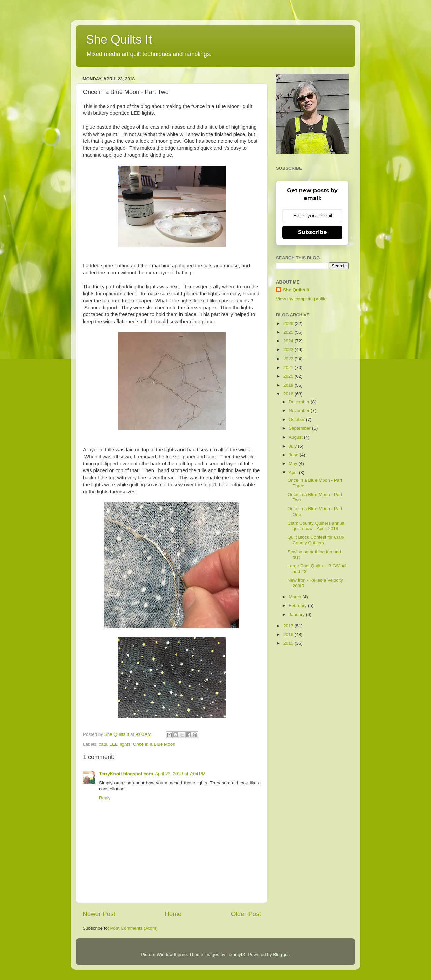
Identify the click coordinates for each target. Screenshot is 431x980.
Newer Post (99, 914)
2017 (289, 626)
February (298, 606)
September (300, 428)
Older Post (246, 914)
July (293, 446)
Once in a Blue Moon (154, 744)
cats (103, 744)
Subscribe (312, 232)
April (294, 472)
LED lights (120, 744)
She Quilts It (119, 40)
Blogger (281, 955)
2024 (289, 341)
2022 (289, 359)
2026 (289, 323)
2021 (289, 367)
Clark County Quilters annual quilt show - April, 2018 (317, 526)
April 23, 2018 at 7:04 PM (180, 774)
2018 (289, 394)
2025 (289, 332)
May (293, 464)
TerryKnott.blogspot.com (126, 774)
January (297, 615)
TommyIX (236, 955)
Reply (105, 798)
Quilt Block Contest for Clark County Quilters (316, 540)
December (300, 402)
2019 (289, 385)
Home (173, 914)
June (294, 455)
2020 (289, 376)
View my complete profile (301, 299)
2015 (289, 643)
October (297, 420)
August (296, 437)
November (300, 410)
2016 (289, 634)
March (295, 597)
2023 (289, 350)
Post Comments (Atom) (134, 928)
